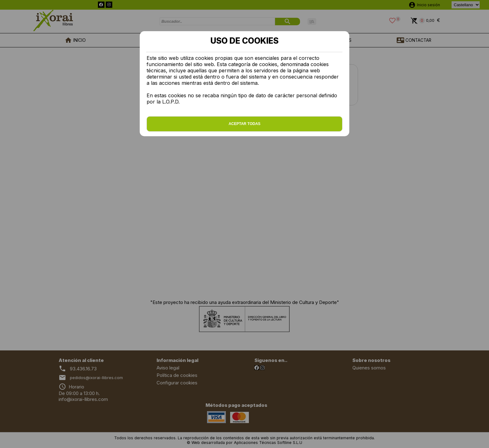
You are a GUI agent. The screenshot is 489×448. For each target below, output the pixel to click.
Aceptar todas (244, 124)
